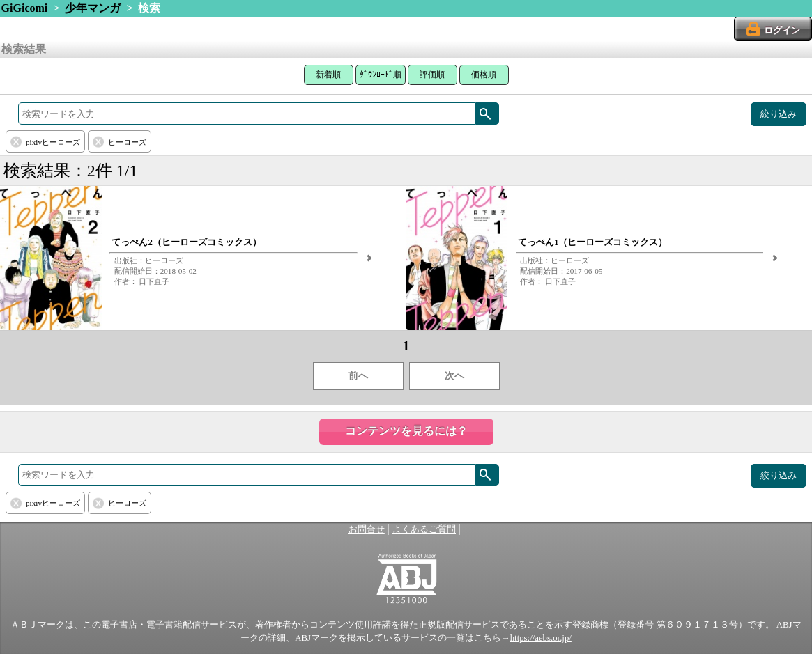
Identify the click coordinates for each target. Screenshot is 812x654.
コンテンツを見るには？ (406, 431)
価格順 (484, 75)
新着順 (328, 75)
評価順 (432, 75)
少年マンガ (93, 8)
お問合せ (367, 529)
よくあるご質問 (424, 529)
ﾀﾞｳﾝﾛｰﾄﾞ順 (381, 75)
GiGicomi (25, 8)
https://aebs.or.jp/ (541, 638)
